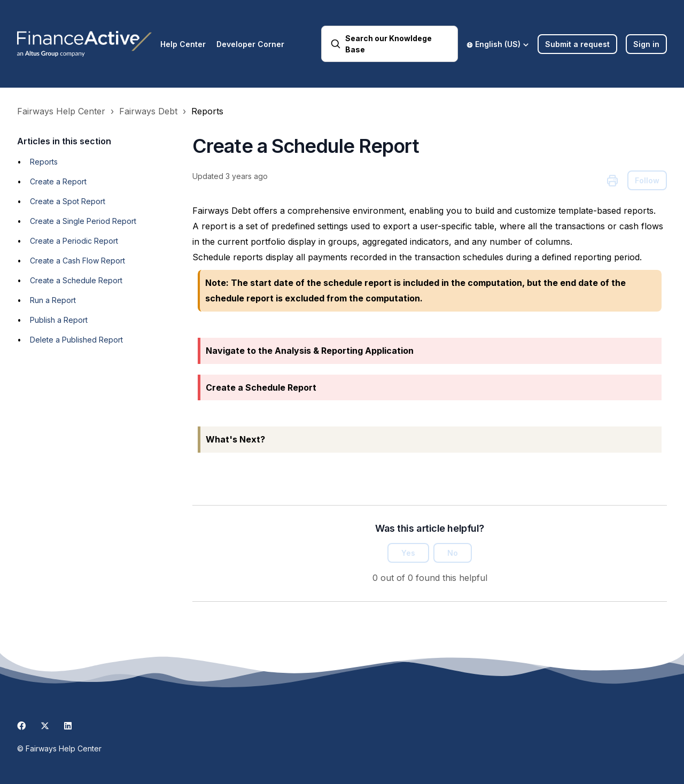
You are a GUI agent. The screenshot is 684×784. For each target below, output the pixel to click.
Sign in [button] (646, 44)
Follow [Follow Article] (647, 180)
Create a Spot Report (68, 201)
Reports (207, 111)
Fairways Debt (148, 111)
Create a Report (58, 181)
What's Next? (235, 439)
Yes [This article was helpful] (408, 553)
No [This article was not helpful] (453, 553)
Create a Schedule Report (76, 280)
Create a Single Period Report (83, 221)
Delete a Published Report (76, 340)
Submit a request (577, 44)
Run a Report (53, 300)
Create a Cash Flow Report (77, 261)
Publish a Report (59, 320)
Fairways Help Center (61, 111)
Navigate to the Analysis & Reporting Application (310, 351)
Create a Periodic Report (74, 241)
